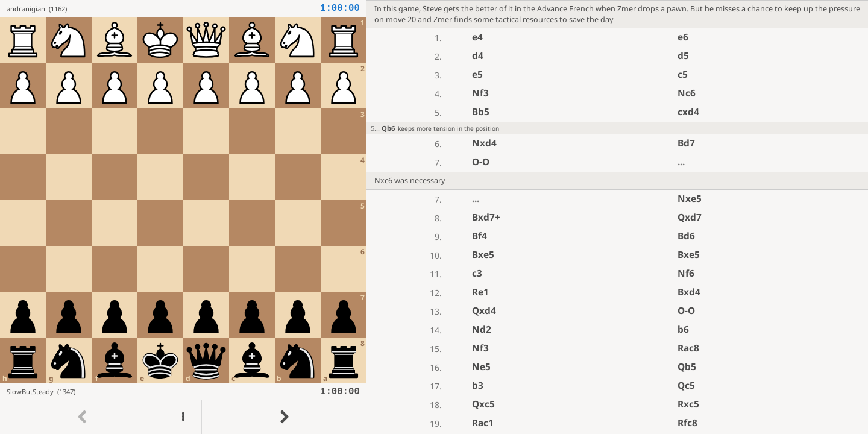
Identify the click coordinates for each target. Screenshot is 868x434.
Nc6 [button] (687, 93)
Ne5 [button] (481, 367)
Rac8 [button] (688, 348)
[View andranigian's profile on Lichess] (163, 8)
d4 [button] (478, 56)
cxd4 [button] (688, 112)
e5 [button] (477, 74)
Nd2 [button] (482, 329)
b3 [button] (478, 385)
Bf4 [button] (480, 236)
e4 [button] (477, 37)
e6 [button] (683, 37)
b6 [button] (683, 329)
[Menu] (183, 417)
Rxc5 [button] (688, 404)
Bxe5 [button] (483, 255)
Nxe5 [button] (690, 199)
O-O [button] (481, 162)
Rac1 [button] (483, 423)
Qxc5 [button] (483, 404)
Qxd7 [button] (690, 217)
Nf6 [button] (686, 273)
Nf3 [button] (480, 93)
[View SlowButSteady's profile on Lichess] (163, 392)
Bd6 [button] (686, 236)
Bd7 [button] (686, 143)
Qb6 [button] (388, 128)
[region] (434, 217)
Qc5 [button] (686, 385)
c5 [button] (683, 74)
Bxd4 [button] (689, 292)
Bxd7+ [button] (486, 217)
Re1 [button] (480, 292)
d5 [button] (683, 56)
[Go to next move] (284, 417)
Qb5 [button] (687, 367)
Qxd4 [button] (484, 311)
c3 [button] (477, 273)
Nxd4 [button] (484, 143)
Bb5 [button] (481, 112)
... (681, 162)
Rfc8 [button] (687, 423)
